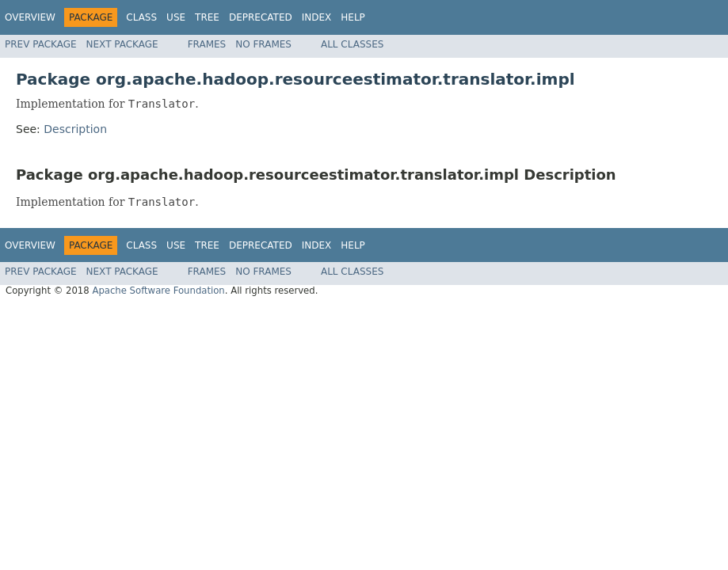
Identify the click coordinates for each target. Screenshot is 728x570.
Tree (207, 17)
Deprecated (261, 17)
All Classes (352, 44)
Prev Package (41, 44)
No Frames (263, 44)
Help (353, 17)
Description (75, 129)
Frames (207, 44)
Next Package (122, 44)
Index (317, 17)
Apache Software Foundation (158, 291)
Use (176, 17)
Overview (30, 17)
